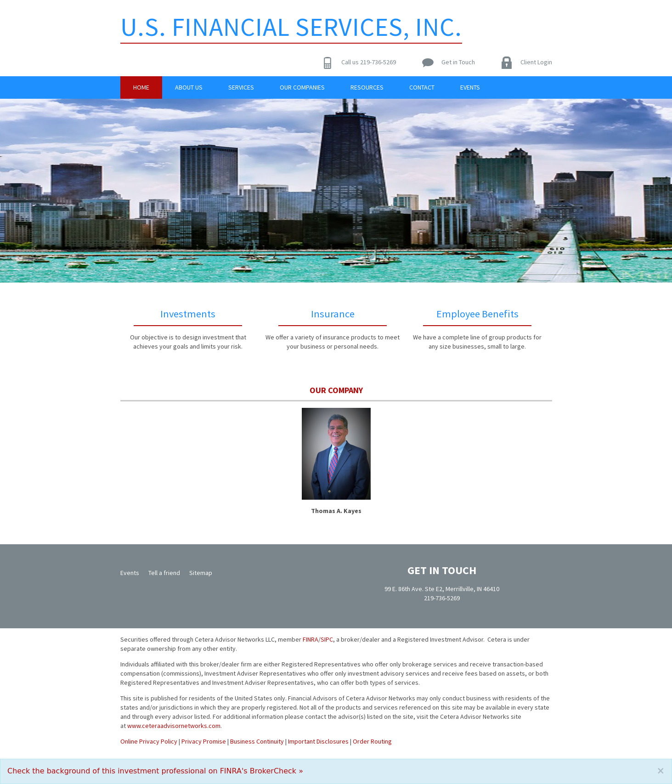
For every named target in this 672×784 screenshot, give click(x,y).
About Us (189, 87)
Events (470, 87)
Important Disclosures (318, 741)
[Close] (661, 771)
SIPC (327, 639)
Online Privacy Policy (149, 741)
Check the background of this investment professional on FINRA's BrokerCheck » (155, 771)
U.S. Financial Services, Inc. (291, 27)
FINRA (311, 639)
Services (241, 87)
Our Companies (302, 87)
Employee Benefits (477, 314)
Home (141, 87)
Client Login (536, 62)
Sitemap (201, 573)
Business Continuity (257, 741)
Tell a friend (164, 573)
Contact (422, 87)
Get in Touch (458, 62)
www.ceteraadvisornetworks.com (174, 726)
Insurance (333, 314)
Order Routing (372, 741)
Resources (367, 87)
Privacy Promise (204, 741)
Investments (188, 314)
